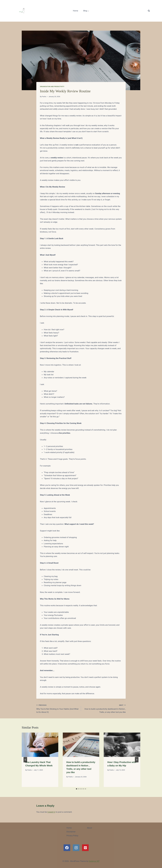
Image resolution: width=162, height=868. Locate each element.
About (89, 828)
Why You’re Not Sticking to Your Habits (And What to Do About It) (58, 708)
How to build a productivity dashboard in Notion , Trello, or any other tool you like (104, 708)
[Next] (137, 760)
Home (75, 11)
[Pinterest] (85, 848)
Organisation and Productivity (52, 87)
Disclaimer (71, 832)
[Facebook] (67, 848)
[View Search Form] (149, 11)
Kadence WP (94, 861)
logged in (51, 812)
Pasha (44, 96)
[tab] (76, 789)
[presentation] (40, 745)
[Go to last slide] (25, 760)
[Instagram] (76, 848)
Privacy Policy (72, 836)
